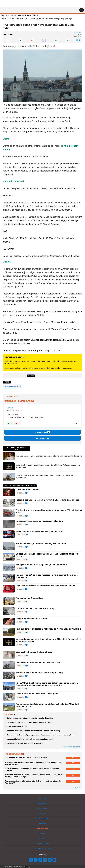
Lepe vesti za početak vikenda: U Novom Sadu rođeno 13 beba (45, 586)
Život (26, 19)
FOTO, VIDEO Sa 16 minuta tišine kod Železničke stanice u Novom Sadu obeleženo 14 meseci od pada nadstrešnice (47, 684)
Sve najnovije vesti (71, 747)
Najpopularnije (66, 19)
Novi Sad (15, 19)
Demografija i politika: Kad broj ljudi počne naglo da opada (30, 739)
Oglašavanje (42, 829)
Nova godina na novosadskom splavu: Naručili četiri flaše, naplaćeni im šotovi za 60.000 (48, 466)
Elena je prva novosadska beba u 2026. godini (37, 694)
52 (27, 645)
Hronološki (10, 401)
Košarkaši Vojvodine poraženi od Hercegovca (25, 743)
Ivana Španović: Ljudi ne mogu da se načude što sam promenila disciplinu (49, 456)
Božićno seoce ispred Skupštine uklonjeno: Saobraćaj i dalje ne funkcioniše (44, 476)
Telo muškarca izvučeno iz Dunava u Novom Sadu (39, 531)
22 (27, 601)
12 (27, 710)
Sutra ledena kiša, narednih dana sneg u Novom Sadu (41, 544)
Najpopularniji (26, 401)
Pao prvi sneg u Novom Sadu (29, 598)
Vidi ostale (75, 788)
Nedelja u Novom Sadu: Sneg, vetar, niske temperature (42, 565)
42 (27, 516)
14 (27, 632)
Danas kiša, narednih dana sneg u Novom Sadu (38, 662)
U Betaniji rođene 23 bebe (28, 490)
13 (27, 689)
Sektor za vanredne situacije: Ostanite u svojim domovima (30, 718)
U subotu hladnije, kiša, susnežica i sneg (35, 608)
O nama (43, 824)
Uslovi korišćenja (42, 844)
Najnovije (5, 15)
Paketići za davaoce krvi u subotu (32, 619)
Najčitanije (40, 19)
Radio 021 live (32, 15)
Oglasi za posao (18, 15)
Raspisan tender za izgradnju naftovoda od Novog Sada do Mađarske (48, 629)
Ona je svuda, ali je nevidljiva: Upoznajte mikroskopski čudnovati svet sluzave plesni (41, 735)
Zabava (32, 19)
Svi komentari (42, 432)
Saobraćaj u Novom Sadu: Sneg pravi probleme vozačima (30, 722)
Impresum (42, 839)
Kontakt (42, 834)
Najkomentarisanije (53, 19)
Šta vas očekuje (12, 386)
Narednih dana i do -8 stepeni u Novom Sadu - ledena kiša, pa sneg (47, 500)
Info (22, 19)
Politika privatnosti (43, 849)
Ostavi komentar (42, 438)
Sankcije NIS (6, 19)
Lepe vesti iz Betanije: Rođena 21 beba (34, 652)
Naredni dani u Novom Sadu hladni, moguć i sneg (39, 673)
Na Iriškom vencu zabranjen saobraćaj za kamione (39, 521)
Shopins (42, 814)
